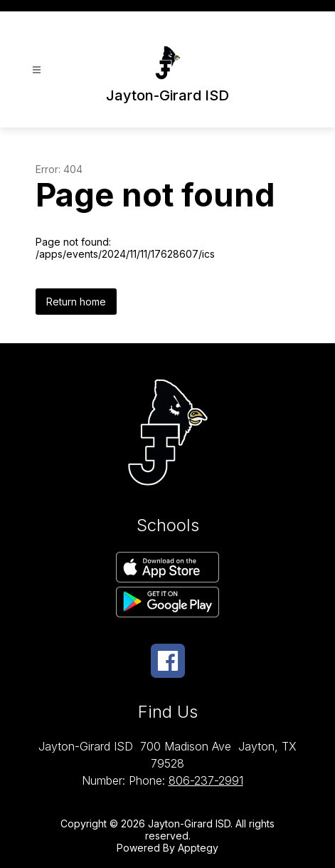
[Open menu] (37, 70)
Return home (76, 302)
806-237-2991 (206, 780)
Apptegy (198, 848)
